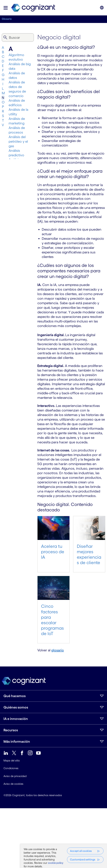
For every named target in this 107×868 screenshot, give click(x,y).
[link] (33, 8)
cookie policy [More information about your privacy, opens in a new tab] (56, 863)
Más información (17, 741)
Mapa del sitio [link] (12, 760)
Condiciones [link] (11, 768)
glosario (58, 650)
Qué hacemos (15, 696)
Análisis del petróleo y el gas (18, 141)
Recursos (11, 730)
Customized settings (83, 860)
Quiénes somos (16, 707)
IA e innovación (16, 719)
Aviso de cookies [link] (13, 784)
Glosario (7, 19)
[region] (64, 856)
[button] (6, 8)
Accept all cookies (81, 851)
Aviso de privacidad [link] (15, 776)
